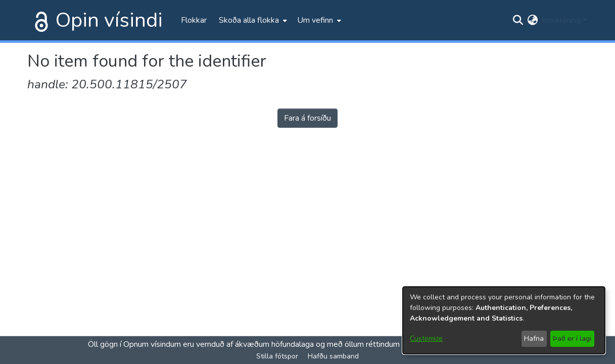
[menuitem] (252, 20)
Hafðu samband (333, 356)
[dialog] (504, 320)
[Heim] (39, 20)
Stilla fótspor (277, 356)
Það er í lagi (572, 339)
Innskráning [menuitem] (561, 20)
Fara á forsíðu (307, 118)
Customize (426, 339)
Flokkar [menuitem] (194, 20)
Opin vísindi (109, 20)
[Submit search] (518, 20)
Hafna (534, 339)
